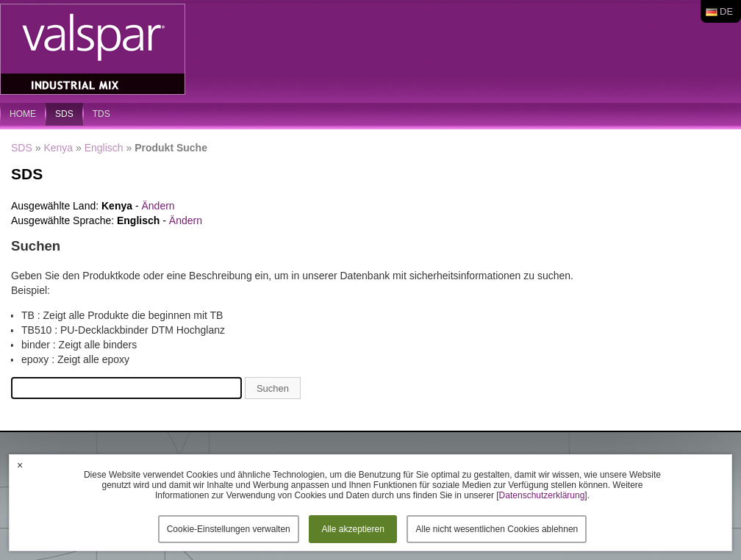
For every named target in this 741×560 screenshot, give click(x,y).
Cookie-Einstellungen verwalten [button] (229, 529)
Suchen (273, 388)
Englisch (104, 148)
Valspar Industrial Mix (94, 50)
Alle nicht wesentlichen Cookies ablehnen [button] (497, 529)
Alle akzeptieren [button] (352, 529)
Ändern (158, 206)
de (726, 11)
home (23, 114)
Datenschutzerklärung (542, 495)
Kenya (58, 148)
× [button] (20, 465)
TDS (101, 114)
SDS (64, 114)
